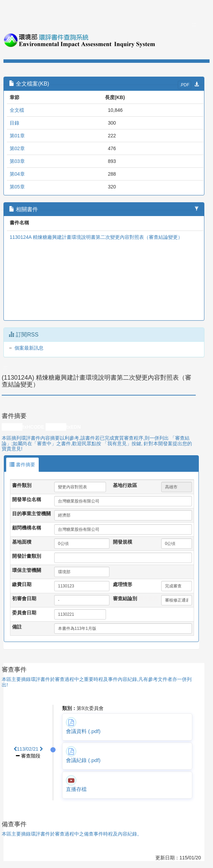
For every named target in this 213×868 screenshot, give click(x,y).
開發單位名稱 (27, 499)
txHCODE (33, 427)
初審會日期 (24, 598)
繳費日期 (22, 584)
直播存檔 (76, 789)
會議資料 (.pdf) (83, 731)
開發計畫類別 (27, 556)
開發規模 (123, 542)
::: (194, 25)
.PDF (185, 85)
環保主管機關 (27, 570)
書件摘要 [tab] (22, 465)
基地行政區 (125, 485)
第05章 (17, 187)
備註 (17, 627)
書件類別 (22, 485)
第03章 (17, 161)
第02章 (17, 148)
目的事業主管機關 (31, 514)
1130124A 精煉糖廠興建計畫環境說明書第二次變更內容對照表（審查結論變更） (96, 237)
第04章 (17, 174)
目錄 (14, 123)
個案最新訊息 (29, 348)
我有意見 (148, 598)
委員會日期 (24, 613)
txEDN (74, 427)
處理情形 (123, 584)
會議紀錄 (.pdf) (83, 760)
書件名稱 (19, 223)
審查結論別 (125, 598)
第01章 (17, 136)
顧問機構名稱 (27, 528)
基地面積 (22, 542)
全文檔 (17, 110)
